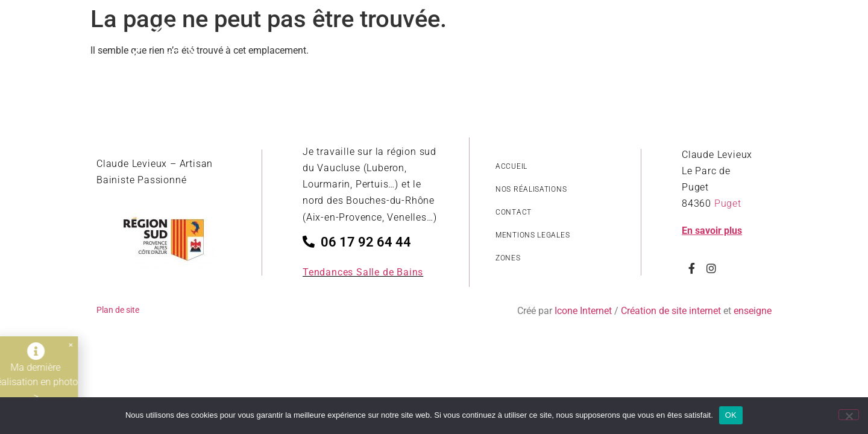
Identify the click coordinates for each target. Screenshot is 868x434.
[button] (62, 345)
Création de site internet (671, 311)
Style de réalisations (403, 57)
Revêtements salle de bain (538, 57)
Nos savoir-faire (663, 57)
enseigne (753, 311)
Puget (728, 203)
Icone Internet (583, 311)
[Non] (849, 415)
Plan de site (118, 310)
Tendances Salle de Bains (363, 272)
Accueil (315, 57)
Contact (743, 57)
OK (731, 415)
